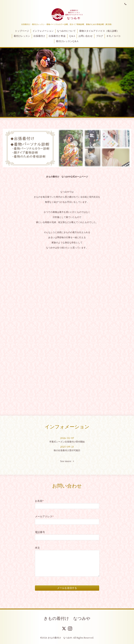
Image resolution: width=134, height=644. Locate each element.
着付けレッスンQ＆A (67, 41)
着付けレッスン (22, 36)
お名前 (39, 501)
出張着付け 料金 (57, 36)
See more (67, 461)
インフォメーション (43, 31)
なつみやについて (66, 31)
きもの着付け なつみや (67, 619)
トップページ (22, 31)
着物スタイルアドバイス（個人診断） (99, 31)
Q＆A (72, 36)
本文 (37, 548)
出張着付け (39, 36)
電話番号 (40, 532)
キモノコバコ (113, 36)
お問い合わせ (86, 36)
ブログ (100, 36)
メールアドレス (44, 517)
